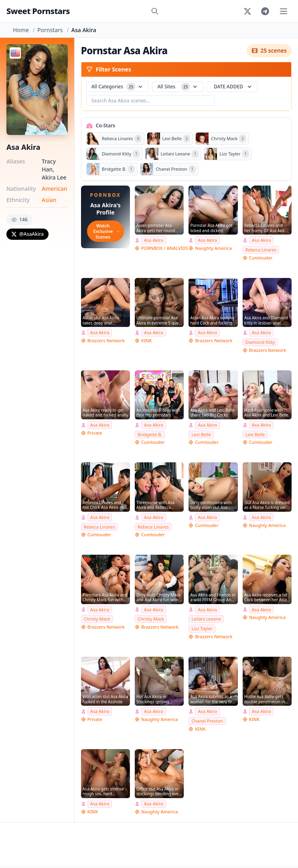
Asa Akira (154, 240)
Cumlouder (261, 258)
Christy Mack (97, 619)
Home (21, 30)
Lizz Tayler (202, 628)
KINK (146, 340)
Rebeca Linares (261, 250)
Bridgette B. (150, 434)
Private (95, 433)
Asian (49, 200)
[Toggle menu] (284, 11)
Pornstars (50, 30)
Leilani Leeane (206, 619)
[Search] (155, 11)
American (55, 189)
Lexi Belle (201, 434)
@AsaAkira (27, 234)
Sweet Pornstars (38, 11)
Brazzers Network (106, 340)
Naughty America (213, 248)
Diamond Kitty (260, 342)
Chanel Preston (207, 721)
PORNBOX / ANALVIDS (164, 248)
